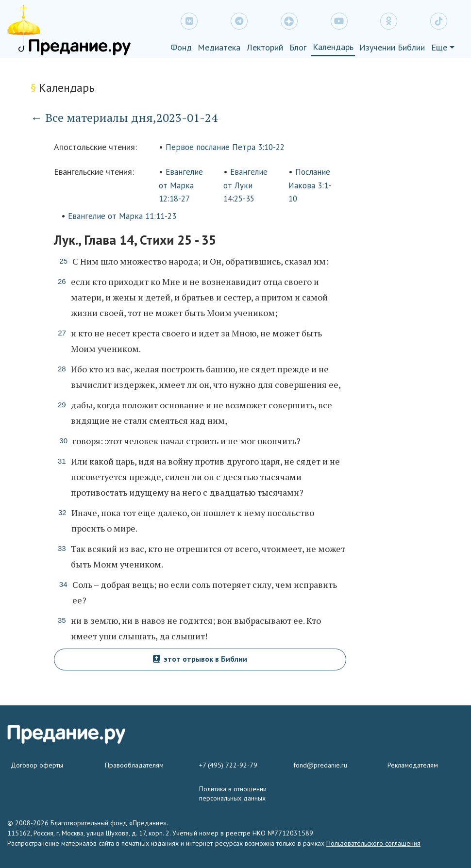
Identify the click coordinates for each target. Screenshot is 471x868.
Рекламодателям (413, 765)
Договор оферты (37, 765)
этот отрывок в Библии (200, 659)
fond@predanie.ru (320, 765)
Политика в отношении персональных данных (233, 793)
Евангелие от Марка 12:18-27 (181, 185)
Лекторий (265, 47)
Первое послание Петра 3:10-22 (225, 147)
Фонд (181, 47)
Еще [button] (439, 47)
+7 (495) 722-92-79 (228, 765)
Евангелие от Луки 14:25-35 (245, 185)
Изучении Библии (392, 47)
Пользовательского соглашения (373, 843)
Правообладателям (134, 765)
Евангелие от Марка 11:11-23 (122, 216)
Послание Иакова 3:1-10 (310, 185)
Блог (298, 47)
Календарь (333, 47)
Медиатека (219, 47)
